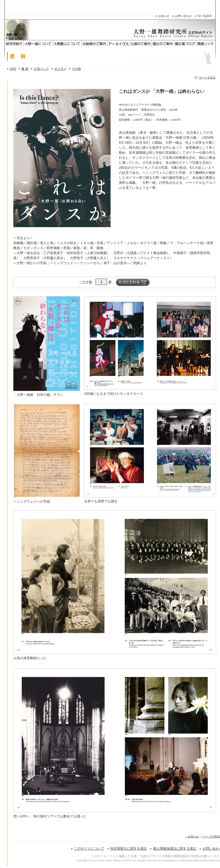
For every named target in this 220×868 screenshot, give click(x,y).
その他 (76, 69)
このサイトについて (89, 849)
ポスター (60, 69)
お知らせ (164, 16)
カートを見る (205, 77)
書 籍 (25, 69)
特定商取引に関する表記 (129, 849)
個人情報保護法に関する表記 (175, 849)
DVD (13, 69)
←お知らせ (192, 836)
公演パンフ (41, 69)
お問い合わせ (183, 16)
